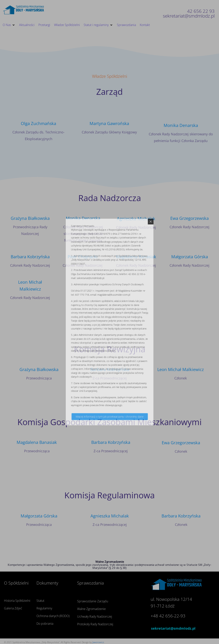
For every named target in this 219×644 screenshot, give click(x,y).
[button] (9, 25)
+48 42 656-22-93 (168, 616)
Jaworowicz (98, 642)
